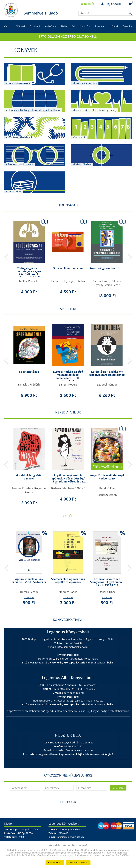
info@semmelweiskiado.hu (73, 647)
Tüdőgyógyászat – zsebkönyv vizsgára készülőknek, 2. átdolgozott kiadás (29, 273)
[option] (29, 255)
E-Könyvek (20, 26)
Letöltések (114, 26)
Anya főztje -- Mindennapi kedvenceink (107, 477)
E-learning (127, 26)
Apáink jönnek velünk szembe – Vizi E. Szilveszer (29, 580)
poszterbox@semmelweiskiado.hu (73, 750)
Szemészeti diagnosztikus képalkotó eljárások (68, 580)
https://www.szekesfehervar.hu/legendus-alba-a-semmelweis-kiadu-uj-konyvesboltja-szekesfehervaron (68, 711)
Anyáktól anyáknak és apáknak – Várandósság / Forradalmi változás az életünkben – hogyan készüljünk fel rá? (68, 481)
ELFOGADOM (55, 863)
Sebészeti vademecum (68, 268)
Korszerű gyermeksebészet (107, 268)
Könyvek (8, 26)
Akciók (64, 26)
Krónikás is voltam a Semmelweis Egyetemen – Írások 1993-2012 (107, 582)
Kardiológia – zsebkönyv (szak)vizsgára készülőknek (107, 373)
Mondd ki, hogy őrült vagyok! (29, 477)
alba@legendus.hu (73, 693)
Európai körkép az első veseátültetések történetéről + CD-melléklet (68, 376)
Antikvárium (51, 26)
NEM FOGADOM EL (78, 863)
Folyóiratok (35, 26)
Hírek (73, 26)
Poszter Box (85, 26)
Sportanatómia (29, 372)
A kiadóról (100, 26)
